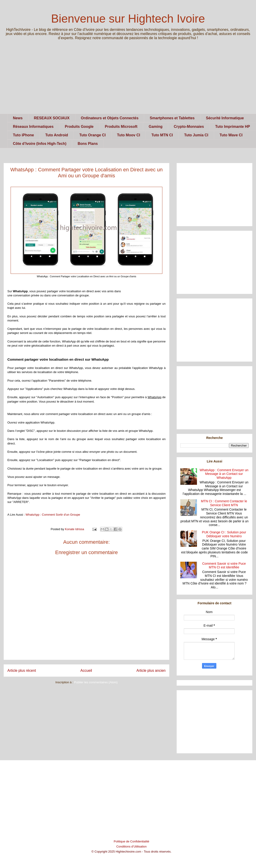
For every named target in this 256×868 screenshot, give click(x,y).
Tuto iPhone (23, 135)
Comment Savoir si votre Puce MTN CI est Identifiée (224, 566)
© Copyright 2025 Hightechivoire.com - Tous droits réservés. (132, 852)
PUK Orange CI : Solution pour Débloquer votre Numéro (224, 534)
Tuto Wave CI (231, 135)
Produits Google (79, 127)
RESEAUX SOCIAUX (52, 118)
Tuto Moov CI (128, 135)
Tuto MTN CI (162, 135)
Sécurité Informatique (225, 118)
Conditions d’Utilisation (131, 846)
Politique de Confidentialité (131, 841)
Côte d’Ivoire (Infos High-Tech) (40, 144)
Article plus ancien (151, 671)
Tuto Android (57, 135)
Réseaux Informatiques (33, 127)
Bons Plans (88, 144)
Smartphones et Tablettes (172, 118)
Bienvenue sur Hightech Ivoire (128, 19)
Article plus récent (22, 671)
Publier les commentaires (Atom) (96, 682)
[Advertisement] (128, 82)
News (18, 118)
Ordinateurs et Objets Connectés (110, 118)
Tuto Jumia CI (196, 135)
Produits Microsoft (121, 127)
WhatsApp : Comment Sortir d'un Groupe (53, 515)
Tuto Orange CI (92, 135)
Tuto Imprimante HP (233, 127)
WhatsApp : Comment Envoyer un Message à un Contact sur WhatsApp (224, 474)
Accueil (86, 671)
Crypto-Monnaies (189, 127)
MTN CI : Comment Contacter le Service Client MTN (224, 503)
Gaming (156, 127)
